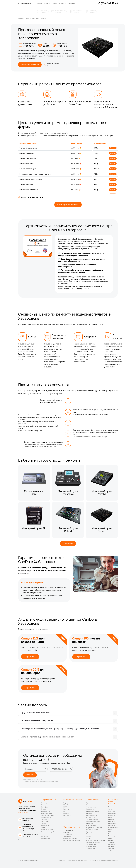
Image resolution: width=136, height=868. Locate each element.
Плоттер (44, 828)
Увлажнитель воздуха (93, 834)
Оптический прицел (70, 838)
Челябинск (112, 826)
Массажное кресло (92, 830)
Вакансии (22, 840)
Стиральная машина (92, 811)
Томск (110, 850)
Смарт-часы (45, 819)
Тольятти (111, 842)
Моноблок (67, 805)
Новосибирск (113, 823)
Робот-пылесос (91, 807)
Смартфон (44, 807)
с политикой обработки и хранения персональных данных (41, 781)
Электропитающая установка (95, 840)
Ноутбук (66, 803)
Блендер (89, 838)
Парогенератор (91, 826)
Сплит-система (91, 846)
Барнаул (111, 838)
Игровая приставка (47, 815)
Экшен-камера (46, 817)
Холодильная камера (93, 842)
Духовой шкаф (91, 817)
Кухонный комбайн (92, 819)
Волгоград (112, 836)
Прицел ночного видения (72, 840)
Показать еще (68, 544)
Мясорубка (89, 824)
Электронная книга (47, 830)
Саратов (111, 846)
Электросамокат (46, 813)
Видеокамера (45, 838)
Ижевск (111, 840)
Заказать (113, 148)
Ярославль (112, 844)
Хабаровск (112, 848)
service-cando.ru (23, 812)
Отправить (30, 775)
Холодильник (90, 809)
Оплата (55, 3)
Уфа (110, 832)
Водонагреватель (92, 832)
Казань (111, 830)
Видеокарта (67, 815)
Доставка (47, 3)
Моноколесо (45, 826)
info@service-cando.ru (28, 820)
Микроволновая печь (93, 821)
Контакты (63, 3)
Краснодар (112, 813)
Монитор (66, 813)
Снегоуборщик (91, 848)
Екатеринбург (113, 828)
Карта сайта (63, 861)
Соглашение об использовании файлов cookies (103, 861)
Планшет (44, 805)
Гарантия (39, 3)
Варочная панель (91, 815)
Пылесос (89, 813)
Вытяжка (89, 836)
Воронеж (111, 834)
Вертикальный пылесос (93, 803)
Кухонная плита (91, 844)
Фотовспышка (68, 830)
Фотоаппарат (68, 834)
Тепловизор (67, 836)
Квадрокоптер (46, 811)
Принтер (66, 809)
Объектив (67, 832)
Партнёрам (71, 3)
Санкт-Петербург (112, 810)
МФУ (65, 807)
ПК (64, 811)
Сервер (43, 809)
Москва (111, 807)
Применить (30, 657)
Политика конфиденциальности (78, 861)
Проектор (44, 803)
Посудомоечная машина (94, 828)
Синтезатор (45, 836)
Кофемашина (90, 805)
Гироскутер (45, 821)
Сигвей (43, 824)
